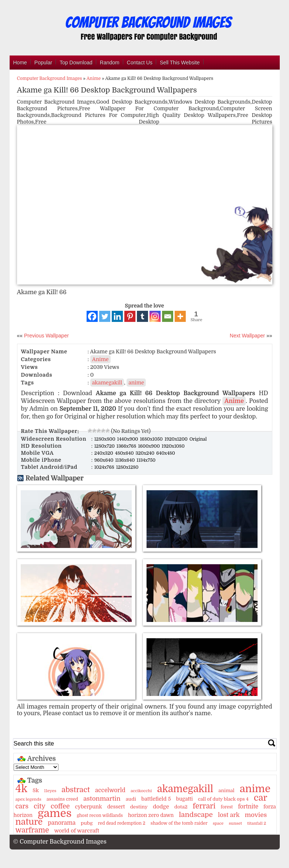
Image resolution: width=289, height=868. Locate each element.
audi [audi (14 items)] (131, 799)
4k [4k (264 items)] (21, 789)
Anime (94, 78)
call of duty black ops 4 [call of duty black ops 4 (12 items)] (223, 799)
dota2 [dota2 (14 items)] (181, 807)
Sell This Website (180, 63)
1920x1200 (177, 439)
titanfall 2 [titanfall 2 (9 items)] (257, 823)
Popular (43, 63)
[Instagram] (155, 316)
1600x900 (149, 446)
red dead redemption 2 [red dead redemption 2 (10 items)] (122, 823)
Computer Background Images (50, 78)
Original (198, 439)
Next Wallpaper (247, 336)
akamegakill (107, 383)
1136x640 (125, 460)
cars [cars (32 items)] (22, 806)
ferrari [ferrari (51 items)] (204, 806)
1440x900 (128, 439)
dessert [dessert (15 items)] (116, 807)
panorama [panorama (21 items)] (62, 823)
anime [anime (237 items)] (255, 789)
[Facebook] (92, 316)
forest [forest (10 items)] (227, 807)
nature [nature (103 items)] (29, 822)
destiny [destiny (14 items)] (139, 807)
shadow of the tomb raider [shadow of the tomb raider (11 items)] (179, 823)
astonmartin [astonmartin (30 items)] (102, 799)
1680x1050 (152, 439)
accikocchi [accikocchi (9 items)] (141, 791)
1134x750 (146, 460)
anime (136, 383)
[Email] (168, 316)
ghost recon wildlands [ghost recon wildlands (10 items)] (100, 815)
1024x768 (105, 467)
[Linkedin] (117, 316)
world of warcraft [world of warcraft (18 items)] (76, 831)
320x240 (145, 453)
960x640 (105, 460)
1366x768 (127, 446)
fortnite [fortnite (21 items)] (248, 807)
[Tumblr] (142, 316)
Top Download (76, 63)
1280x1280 (127, 467)
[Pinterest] (130, 316)
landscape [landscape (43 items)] (196, 815)
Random (110, 63)
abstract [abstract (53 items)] (76, 790)
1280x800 (105, 439)
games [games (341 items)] (55, 813)
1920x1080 (173, 446)
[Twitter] (105, 316)
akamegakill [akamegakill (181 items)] (185, 789)
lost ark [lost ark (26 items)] (229, 815)
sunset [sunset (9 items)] (235, 823)
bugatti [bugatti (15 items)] (184, 799)
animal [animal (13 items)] (226, 790)
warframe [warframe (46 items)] (32, 830)
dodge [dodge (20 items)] (161, 807)
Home (20, 63)
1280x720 (105, 446)
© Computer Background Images (60, 842)
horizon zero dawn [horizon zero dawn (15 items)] (151, 815)
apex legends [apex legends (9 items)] (28, 799)
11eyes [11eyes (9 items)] (50, 791)
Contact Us (140, 63)
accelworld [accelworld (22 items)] (110, 790)
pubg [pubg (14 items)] (87, 823)
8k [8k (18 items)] (36, 790)
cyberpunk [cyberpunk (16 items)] (89, 807)
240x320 (104, 453)
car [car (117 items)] (261, 798)
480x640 (125, 453)
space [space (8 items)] (218, 823)
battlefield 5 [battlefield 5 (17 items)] (156, 799)
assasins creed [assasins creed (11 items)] (62, 799)
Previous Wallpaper (46, 336)
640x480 (166, 453)
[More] (180, 316)
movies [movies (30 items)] (256, 815)
